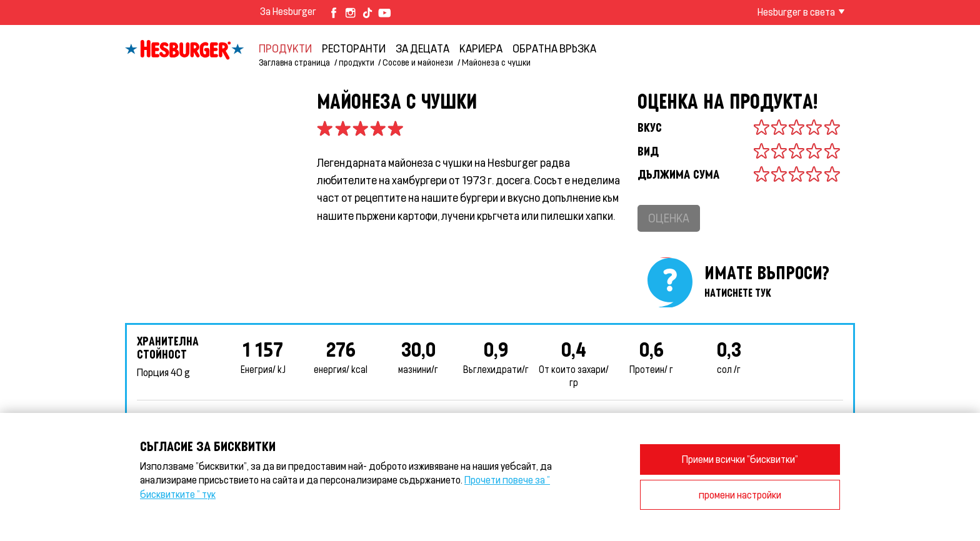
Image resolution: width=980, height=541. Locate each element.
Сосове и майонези (418, 62)
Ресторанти (354, 48)
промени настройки (740, 494)
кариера (481, 48)
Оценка (669, 218)
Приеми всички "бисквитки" (740, 459)
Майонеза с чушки (496, 62)
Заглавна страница (294, 62)
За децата (422, 48)
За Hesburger (288, 11)
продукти (285, 48)
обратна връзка (554, 48)
